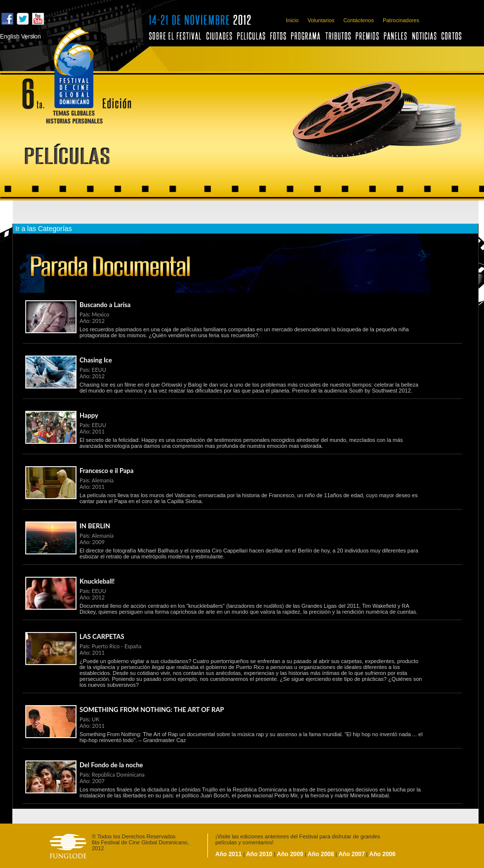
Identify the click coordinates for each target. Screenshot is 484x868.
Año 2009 (290, 854)
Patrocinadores (401, 20)
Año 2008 (321, 854)
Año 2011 (228, 854)
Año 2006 (383, 854)
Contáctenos (359, 20)
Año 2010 (258, 854)
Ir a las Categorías (43, 229)
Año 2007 (351, 854)
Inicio (292, 20)
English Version (20, 37)
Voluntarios (321, 20)
